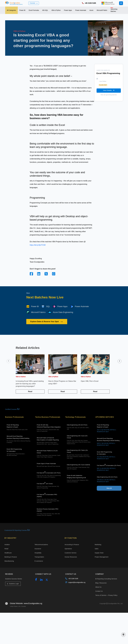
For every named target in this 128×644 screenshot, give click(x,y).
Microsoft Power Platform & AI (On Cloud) (49, 454)
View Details (109, 90)
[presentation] (8, 361)
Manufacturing (9, 561)
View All (109, 488)
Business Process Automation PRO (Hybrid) (49, 512)
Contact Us (99, 591)
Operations (68, 549)
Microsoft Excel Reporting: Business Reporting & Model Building (19, 439)
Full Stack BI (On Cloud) (49, 485)
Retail (6, 549)
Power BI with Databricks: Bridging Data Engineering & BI (79, 479)
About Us (98, 587)
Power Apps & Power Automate (49, 465)
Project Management (102, 557)
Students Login (13, 584)
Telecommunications (41, 545)
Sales (97, 549)
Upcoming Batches (113, 10)
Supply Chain (99, 553)
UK (19, 606)
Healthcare (8, 553)
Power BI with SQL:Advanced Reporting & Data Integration (49, 428)
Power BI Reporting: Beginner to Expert (19, 427)
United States (14, 606)
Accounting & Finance (72, 545)
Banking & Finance (11, 557)
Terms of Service (101, 595)
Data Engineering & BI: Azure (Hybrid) (79, 467)
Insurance (38, 549)
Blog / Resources (101, 583)
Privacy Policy (113, 595)
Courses (34, 3)
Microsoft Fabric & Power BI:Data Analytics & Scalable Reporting (49, 441)
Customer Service (71, 553)
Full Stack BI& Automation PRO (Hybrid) (49, 498)
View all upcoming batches (109, 95)
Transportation (39, 557)
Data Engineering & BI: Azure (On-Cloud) (79, 440)
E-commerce (39, 561)
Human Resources (71, 557)
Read (30, 391)
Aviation (7, 545)
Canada (24, 606)
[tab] (11, 10)
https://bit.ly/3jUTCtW (38, 245)
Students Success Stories (14, 579)
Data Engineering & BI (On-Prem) (79, 427)
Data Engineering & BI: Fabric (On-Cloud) (79, 454)
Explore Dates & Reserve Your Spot (47, 322)
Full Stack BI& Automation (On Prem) (49, 475)
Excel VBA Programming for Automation (19, 452)
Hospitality (38, 553)
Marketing (98, 545)
